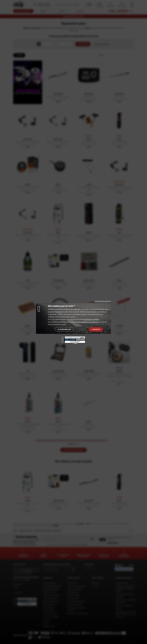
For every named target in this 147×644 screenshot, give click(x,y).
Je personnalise (64, 329)
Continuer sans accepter (103, 301)
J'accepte (96, 329)
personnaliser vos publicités (88, 322)
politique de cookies (91, 319)
